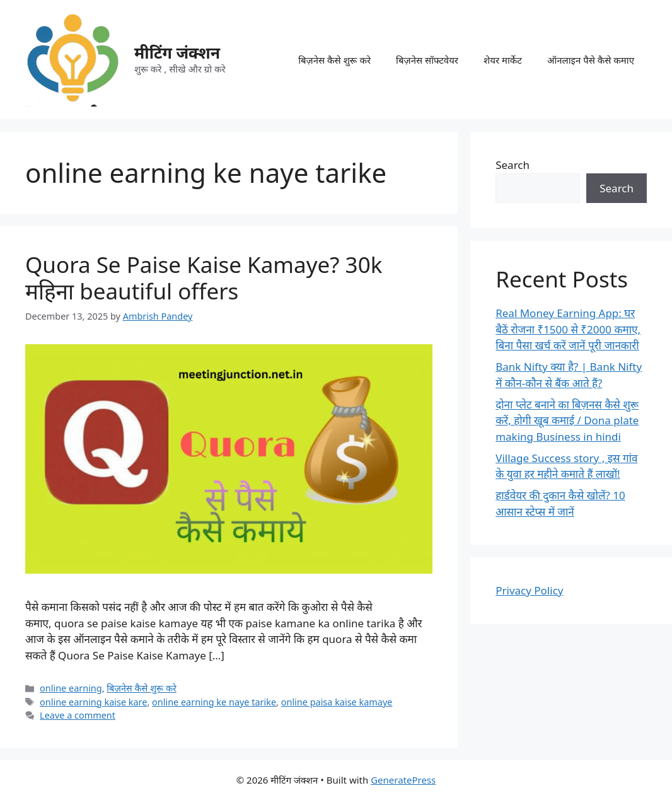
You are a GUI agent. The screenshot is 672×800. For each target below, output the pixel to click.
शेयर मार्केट (503, 60)
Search (513, 165)
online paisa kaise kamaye (337, 702)
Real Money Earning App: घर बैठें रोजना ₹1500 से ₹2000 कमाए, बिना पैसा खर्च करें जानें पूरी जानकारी (568, 329)
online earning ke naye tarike (214, 702)
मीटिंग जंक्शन (177, 52)
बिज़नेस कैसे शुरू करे (334, 60)
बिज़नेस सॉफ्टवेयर (427, 60)
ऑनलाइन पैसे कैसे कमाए (591, 60)
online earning (71, 688)
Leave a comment (78, 715)
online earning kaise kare (93, 702)
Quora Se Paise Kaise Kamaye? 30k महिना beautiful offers (204, 278)
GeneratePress (403, 780)
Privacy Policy (529, 590)
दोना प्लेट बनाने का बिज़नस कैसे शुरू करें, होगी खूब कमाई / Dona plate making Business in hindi (567, 420)
